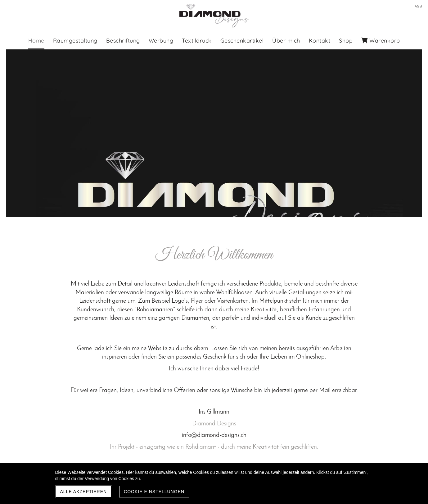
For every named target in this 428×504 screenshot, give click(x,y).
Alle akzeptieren (84, 492)
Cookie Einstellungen (154, 492)
